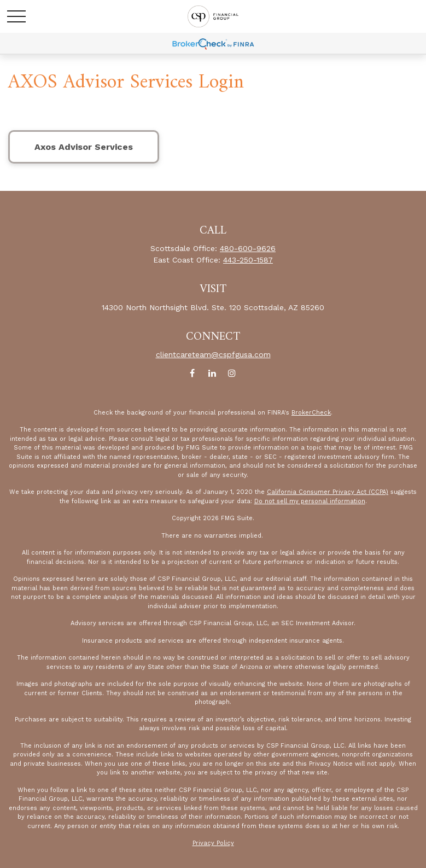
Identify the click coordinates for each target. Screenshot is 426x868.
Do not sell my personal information (310, 501)
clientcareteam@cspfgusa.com (213, 354)
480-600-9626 (248, 248)
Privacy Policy (213, 843)
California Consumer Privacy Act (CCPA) (328, 492)
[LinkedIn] (212, 373)
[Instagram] (232, 373)
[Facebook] (192, 373)
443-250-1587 (248, 260)
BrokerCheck (311, 413)
